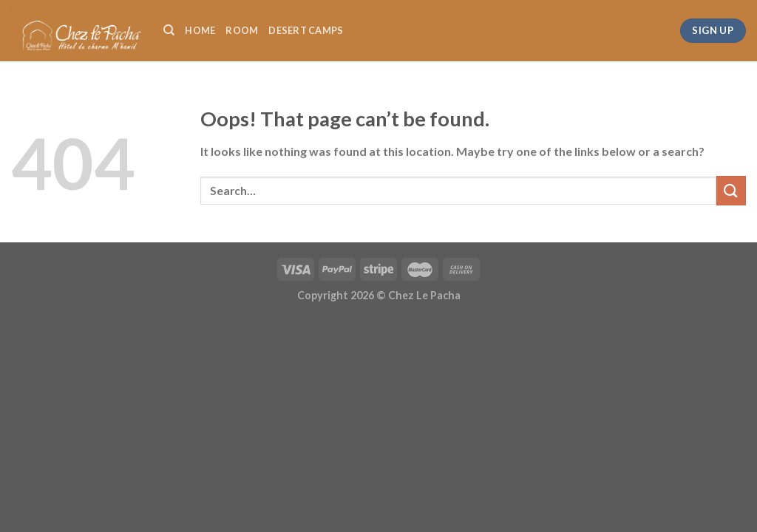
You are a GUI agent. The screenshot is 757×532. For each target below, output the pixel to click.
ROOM (242, 30)
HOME (200, 30)
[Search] (169, 30)
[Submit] (731, 190)
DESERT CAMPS (306, 30)
